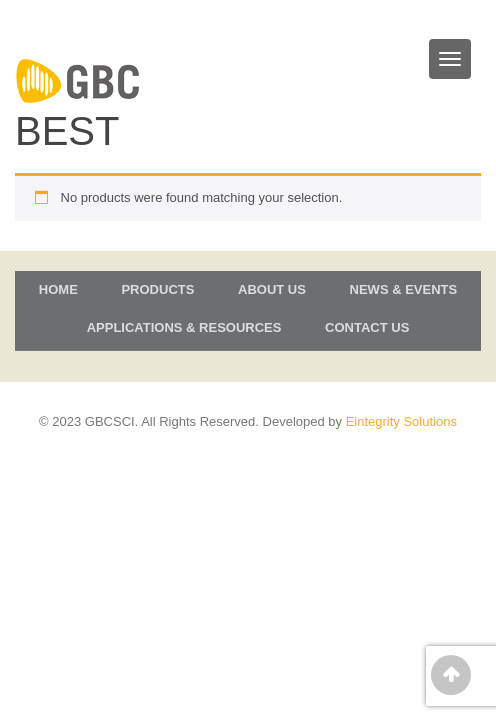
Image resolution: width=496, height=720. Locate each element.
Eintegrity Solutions (401, 421)
